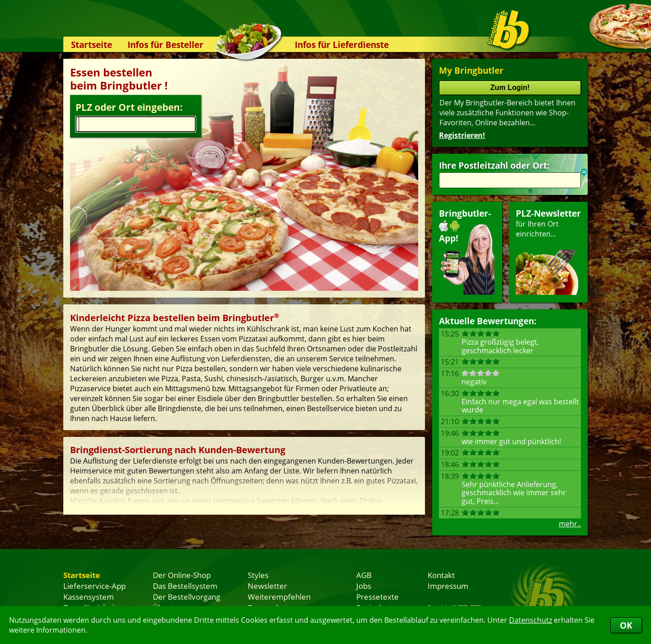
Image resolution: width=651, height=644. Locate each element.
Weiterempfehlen (279, 597)
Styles (258, 575)
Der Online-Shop (182, 575)
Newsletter (267, 586)
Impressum (448, 586)
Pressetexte (377, 597)
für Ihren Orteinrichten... (548, 251)
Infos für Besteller (165, 45)
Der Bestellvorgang (186, 597)
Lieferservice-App (94, 586)
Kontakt (441, 575)
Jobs (364, 586)
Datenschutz (531, 620)
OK (626, 625)
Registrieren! (462, 135)
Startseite (92, 45)
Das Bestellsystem (185, 586)
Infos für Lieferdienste (342, 45)
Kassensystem (89, 597)
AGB (364, 575)
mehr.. (570, 524)
